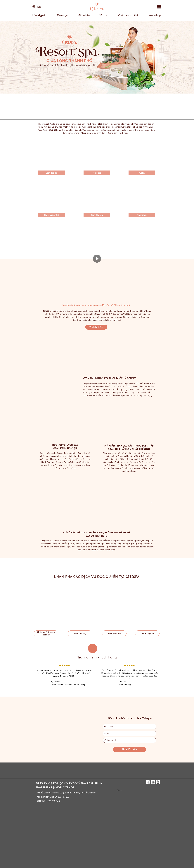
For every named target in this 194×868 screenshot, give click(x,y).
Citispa (119, 790)
